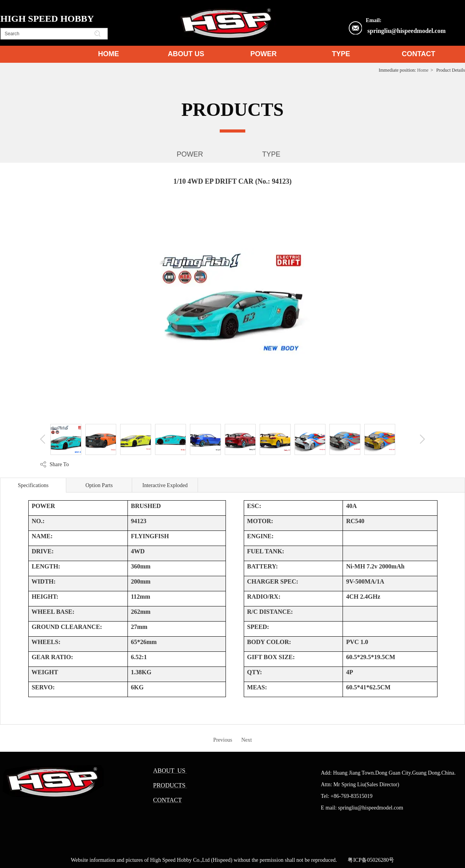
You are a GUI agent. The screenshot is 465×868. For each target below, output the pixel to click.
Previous (223, 740)
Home (423, 70)
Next (247, 740)
